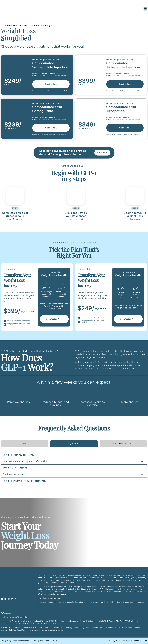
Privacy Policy (7, 641)
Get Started (51, 84)
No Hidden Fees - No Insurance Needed (18, 324)
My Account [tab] (74, 444)
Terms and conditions (24, 641)
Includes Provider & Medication (18, 321)
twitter (5, 599)
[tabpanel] (74, 468)
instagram (15, 599)
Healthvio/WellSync (122, 641)
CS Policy (39, 641)
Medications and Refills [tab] (123, 444)
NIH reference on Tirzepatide (15, 617)
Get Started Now (54, 319)
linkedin (12, 599)
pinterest (9, 599)
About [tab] (25, 444)
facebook (2, 599)
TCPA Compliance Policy (56, 641)
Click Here (102, 153)
